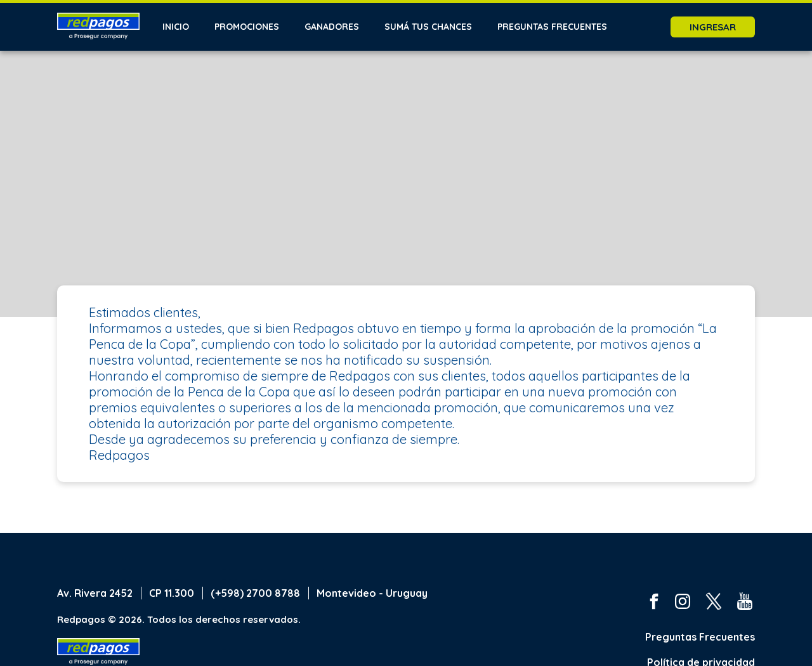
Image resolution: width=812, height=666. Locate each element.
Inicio (176, 27)
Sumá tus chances (428, 27)
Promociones (247, 27)
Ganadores (332, 27)
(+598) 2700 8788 (255, 593)
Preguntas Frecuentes (700, 637)
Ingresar (713, 27)
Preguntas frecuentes (552, 27)
